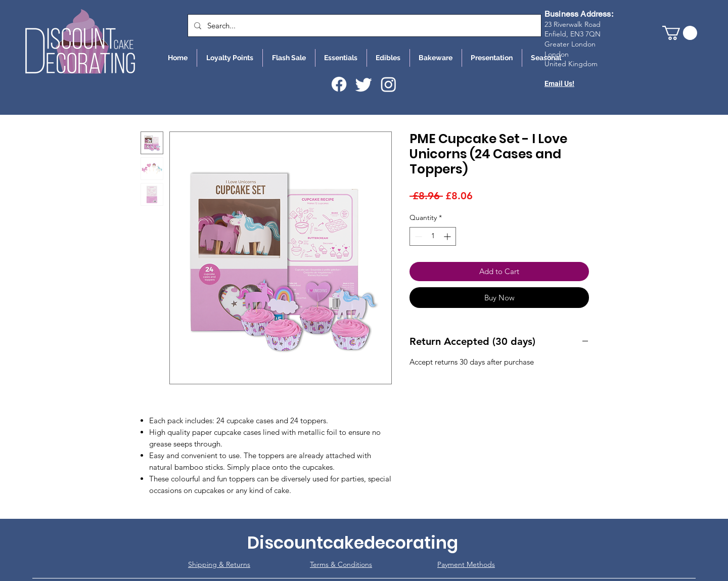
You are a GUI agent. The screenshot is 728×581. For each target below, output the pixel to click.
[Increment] (448, 236)
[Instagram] (389, 84)
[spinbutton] (433, 236)
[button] (680, 33)
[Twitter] (364, 84)
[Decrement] (417, 236)
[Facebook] (339, 84)
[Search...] (363, 26)
